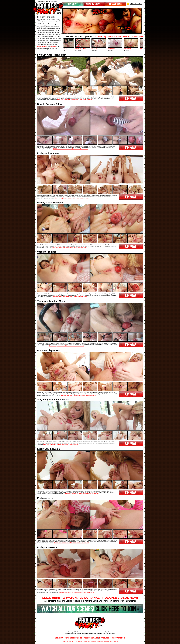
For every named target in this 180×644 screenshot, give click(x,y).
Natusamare (133, 48)
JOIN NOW (59, 638)
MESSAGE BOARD (91, 638)
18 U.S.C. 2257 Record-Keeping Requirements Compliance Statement (89, 642)
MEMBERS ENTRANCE (73, 638)
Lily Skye (100, 48)
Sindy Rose (117, 48)
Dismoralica (68, 48)
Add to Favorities (136, 4)
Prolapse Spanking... (87, 48)
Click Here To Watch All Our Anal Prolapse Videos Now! (90, 598)
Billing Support (114, 642)
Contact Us (65, 642)
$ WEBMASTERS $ (118, 638)
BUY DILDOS (104, 638)
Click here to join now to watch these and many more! (118, 36)
